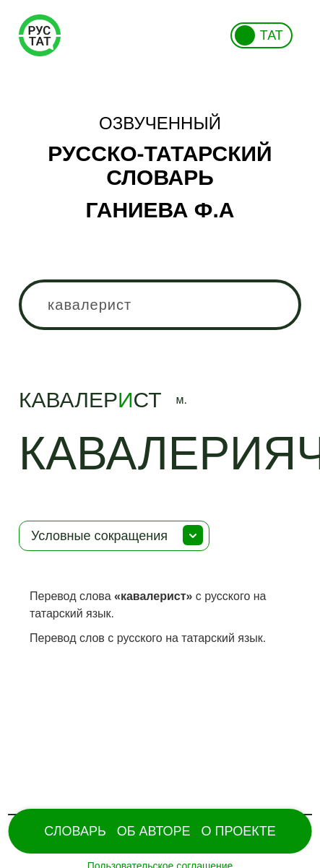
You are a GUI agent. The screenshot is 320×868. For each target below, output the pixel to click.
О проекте (239, 831)
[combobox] (160, 305)
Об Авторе (154, 831)
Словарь (75, 831)
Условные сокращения (99, 536)
